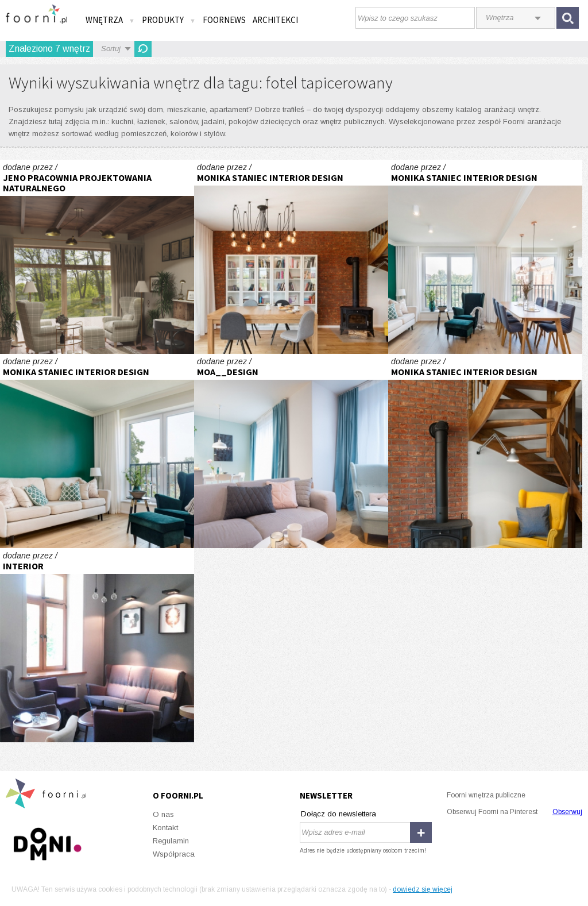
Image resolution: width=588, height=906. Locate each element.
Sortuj (111, 49)
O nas (163, 814)
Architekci (275, 20)
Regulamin (171, 841)
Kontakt (165, 828)
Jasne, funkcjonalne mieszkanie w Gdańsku (291, 451)
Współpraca (174, 854)
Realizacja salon (291, 257)
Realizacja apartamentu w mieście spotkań (485, 257)
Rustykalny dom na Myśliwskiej (97, 257)
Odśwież (143, 49)
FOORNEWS (224, 20)
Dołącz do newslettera (339, 814)
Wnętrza (110, 20)
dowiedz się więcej (423, 889)
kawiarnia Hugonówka (97, 645)
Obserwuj (567, 812)
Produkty (169, 20)
